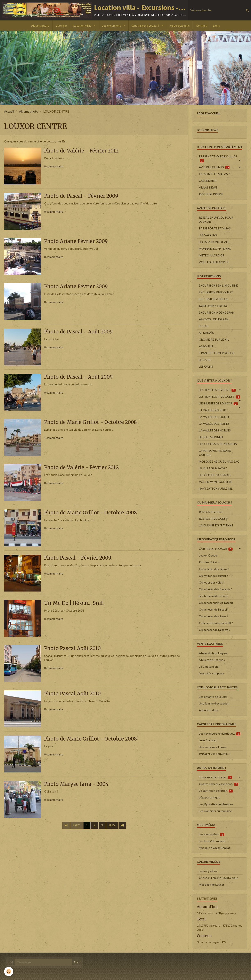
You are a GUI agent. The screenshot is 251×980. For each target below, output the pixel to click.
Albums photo (40, 25)
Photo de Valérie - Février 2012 (81, 151)
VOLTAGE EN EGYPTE (214, 262)
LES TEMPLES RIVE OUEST (220, 397)
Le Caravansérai (209, 667)
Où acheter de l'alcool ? (214, 609)
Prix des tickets (209, 562)
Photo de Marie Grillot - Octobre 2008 (90, 422)
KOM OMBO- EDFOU (213, 306)
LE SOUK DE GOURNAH (215, 475)
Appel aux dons (180, 25)
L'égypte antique (209, 797)
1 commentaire (54, 438)
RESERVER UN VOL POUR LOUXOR (216, 220)
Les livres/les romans (212, 841)
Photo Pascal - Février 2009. (78, 558)
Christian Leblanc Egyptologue (218, 878)
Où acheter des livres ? (214, 616)
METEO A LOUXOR (212, 255)
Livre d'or (61, 25)
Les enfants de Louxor (213, 697)
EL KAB (204, 326)
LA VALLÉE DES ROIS (213, 410)
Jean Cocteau (208, 740)
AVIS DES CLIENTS (214, 167)
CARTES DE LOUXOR (216, 549)
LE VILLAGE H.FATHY (213, 468)
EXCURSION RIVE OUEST (216, 292)
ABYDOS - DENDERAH (214, 319)
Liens (216, 25)
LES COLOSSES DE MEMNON (218, 444)
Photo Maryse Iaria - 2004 (76, 784)
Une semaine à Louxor (213, 747)
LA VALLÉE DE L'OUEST (214, 417)
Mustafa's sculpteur (212, 673)
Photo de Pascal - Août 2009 (78, 332)
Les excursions (112, 25)
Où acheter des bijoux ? (214, 569)
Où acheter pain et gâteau (216, 603)
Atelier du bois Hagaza (213, 653)
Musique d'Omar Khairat (214, 848)
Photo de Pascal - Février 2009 (81, 196)
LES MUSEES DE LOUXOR (218, 403)
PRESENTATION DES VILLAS (218, 158)
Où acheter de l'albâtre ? (215, 630)
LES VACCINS (208, 235)
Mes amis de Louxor (212, 885)
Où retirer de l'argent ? (213, 576)
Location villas (83, 25)
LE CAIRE (205, 360)
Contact (201, 25)
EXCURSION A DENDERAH (217, 312)
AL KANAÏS (206, 333)
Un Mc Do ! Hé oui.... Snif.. (74, 603)
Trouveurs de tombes (216, 777)
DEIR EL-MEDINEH (211, 437)
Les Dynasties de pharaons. (216, 804)
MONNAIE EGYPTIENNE (215, 249)
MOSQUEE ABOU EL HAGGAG (219, 461)
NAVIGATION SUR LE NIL (216, 488)
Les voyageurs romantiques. (220, 734)
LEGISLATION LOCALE (214, 242)
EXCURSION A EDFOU (214, 299)
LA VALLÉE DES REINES (214, 424)
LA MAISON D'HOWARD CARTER (215, 453)
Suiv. (112, 825)
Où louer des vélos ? (212, 582)
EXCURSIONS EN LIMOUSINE (218, 285)
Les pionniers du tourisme (215, 811)
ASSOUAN (206, 346)
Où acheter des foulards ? (215, 589)
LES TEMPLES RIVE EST (217, 390)
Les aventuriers (212, 834)
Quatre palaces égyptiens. (219, 784)
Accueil (9, 111)
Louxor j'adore (208, 871)
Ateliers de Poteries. (212, 660)
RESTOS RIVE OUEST (213, 519)
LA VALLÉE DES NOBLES (215, 430)
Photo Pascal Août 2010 (72, 649)
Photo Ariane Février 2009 (76, 241)
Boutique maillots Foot (213, 596)
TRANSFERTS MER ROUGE (217, 353)
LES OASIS (206, 366)
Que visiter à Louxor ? (146, 25)
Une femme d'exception (214, 703)
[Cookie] (9, 972)
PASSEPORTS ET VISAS (215, 228)
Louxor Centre (208, 555)
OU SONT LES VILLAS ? (214, 174)
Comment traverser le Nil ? (216, 623)
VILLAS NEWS (208, 187)
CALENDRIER (208, 181)
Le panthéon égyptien (216, 791)
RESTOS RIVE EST (211, 512)
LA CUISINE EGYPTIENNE (216, 525)
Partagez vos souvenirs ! (215, 754)
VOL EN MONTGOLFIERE (216, 482)
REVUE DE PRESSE (211, 194)
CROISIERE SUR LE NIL (214, 339)
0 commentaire (54, 166)
